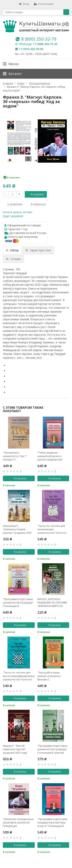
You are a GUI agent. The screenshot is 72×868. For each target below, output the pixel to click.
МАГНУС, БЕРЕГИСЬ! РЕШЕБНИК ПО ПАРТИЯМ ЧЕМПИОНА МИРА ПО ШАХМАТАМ (52, 603)
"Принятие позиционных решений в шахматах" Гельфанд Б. (18, 822)
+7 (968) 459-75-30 (45, 44)
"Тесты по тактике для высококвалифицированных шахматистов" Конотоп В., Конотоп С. (19, 676)
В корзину (35, 194)
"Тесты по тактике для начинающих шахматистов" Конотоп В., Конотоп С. (52, 529)
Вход (24, 4)
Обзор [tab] (12, 250)
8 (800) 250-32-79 (39, 39)
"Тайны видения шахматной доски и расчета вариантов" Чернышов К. (50, 456)
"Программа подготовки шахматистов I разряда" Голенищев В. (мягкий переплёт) (52, 749)
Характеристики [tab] (38, 250)
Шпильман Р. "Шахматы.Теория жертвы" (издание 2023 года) (17, 529)
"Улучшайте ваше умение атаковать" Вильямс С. (50, 676)
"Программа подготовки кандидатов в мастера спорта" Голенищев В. (52, 822)
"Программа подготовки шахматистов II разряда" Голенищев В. (18, 603)
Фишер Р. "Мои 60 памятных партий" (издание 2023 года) (15, 749)
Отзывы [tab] (13, 259)
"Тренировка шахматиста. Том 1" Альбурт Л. (15, 456)
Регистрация (44, 4)
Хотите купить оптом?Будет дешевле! (18, 214)
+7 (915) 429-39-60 (31, 49)
